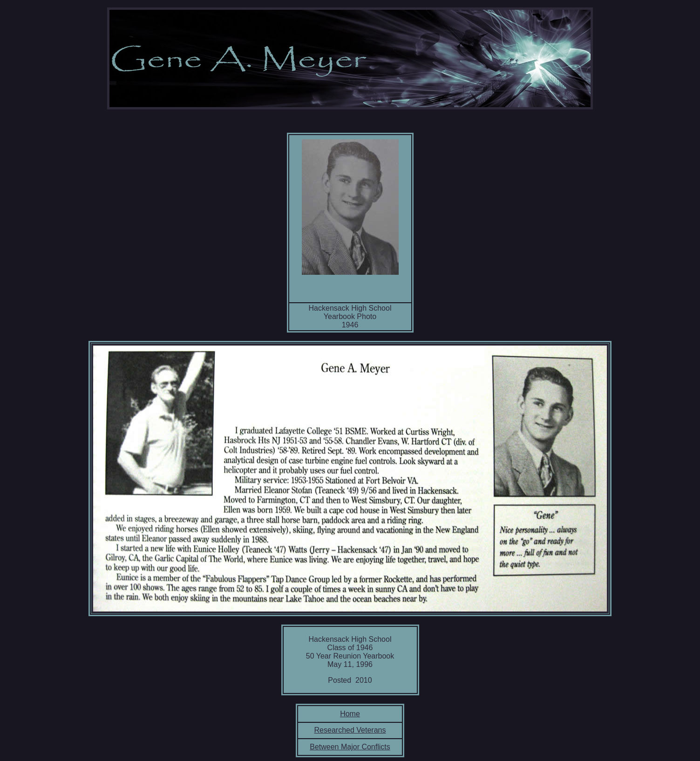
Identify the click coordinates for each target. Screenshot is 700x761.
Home (350, 714)
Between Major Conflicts (350, 747)
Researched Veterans (350, 730)
